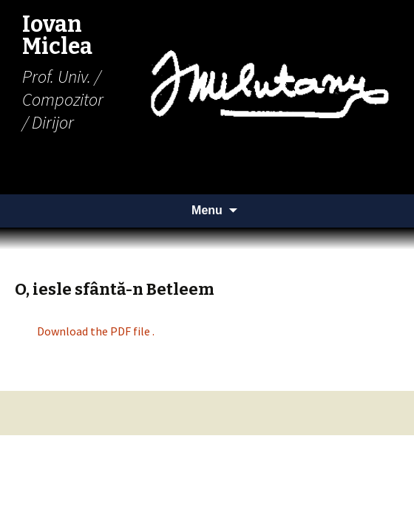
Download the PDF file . (96, 331)
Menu (207, 210)
